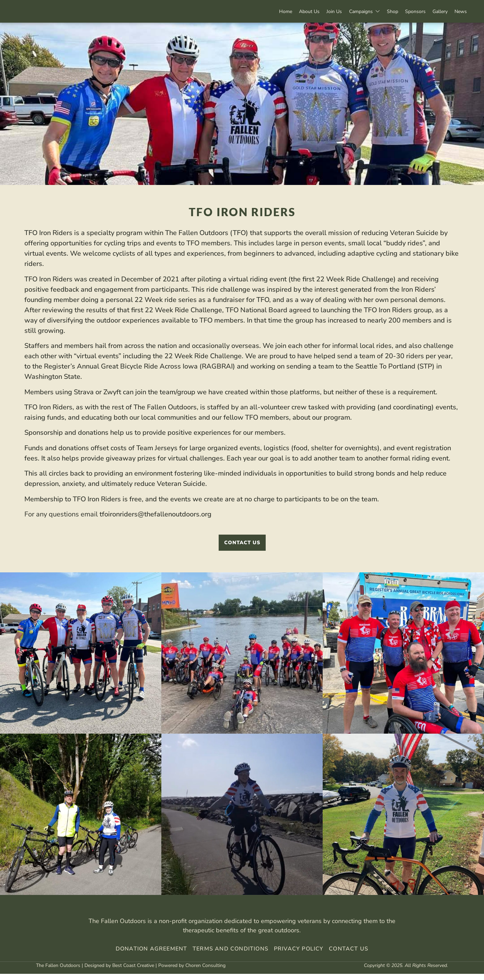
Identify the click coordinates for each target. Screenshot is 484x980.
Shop (381, 11)
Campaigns (349, 11)
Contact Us (349, 955)
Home (260, 11)
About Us (287, 11)
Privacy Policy (298, 955)
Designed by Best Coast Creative (119, 971)
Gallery (435, 11)
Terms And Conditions (231, 955)
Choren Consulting (205, 971)
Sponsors (407, 11)
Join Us (316, 11)
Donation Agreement (152, 955)
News (459, 11)
